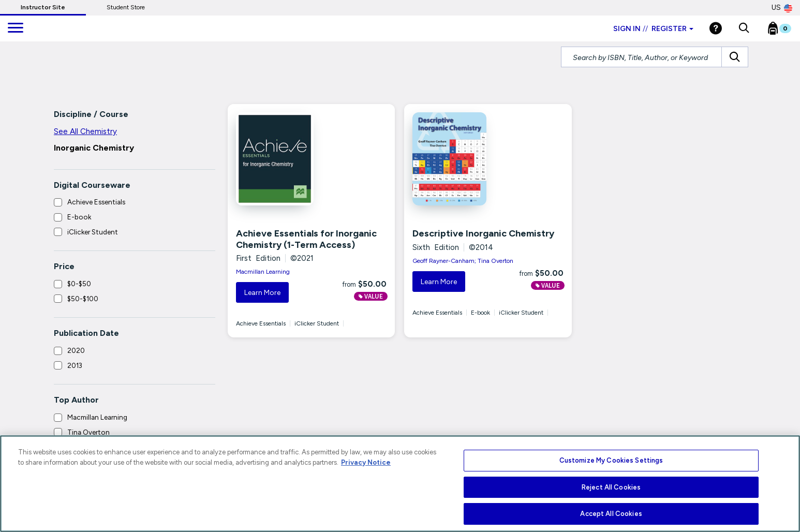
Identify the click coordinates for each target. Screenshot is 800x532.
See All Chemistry (85, 131)
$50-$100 (83, 299)
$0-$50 (79, 284)
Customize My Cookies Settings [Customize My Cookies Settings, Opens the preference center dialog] (611, 460)
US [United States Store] (782, 8)
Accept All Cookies (611, 514)
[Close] (782, 485)
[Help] (716, 28)
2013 (75, 365)
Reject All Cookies (611, 487)
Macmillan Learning (97, 417)
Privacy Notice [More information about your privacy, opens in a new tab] (366, 462)
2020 (76, 350)
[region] (400, 484)
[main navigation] (16, 28)
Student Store (126, 7)
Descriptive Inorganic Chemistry (483, 233)
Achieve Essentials (96, 202)
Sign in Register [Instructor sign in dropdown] (653, 29)
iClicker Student (93, 232)
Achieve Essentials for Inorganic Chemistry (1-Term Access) (306, 239)
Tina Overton (88, 432)
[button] (744, 28)
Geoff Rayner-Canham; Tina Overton (463, 261)
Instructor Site (43, 7)
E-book (79, 217)
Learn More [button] (262, 293)
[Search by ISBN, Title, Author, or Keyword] (641, 57)
